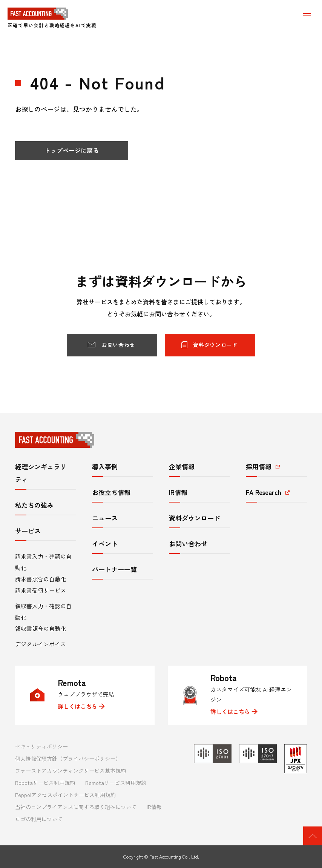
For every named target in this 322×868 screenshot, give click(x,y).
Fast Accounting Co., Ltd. (174, 856)
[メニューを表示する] (307, 14)
